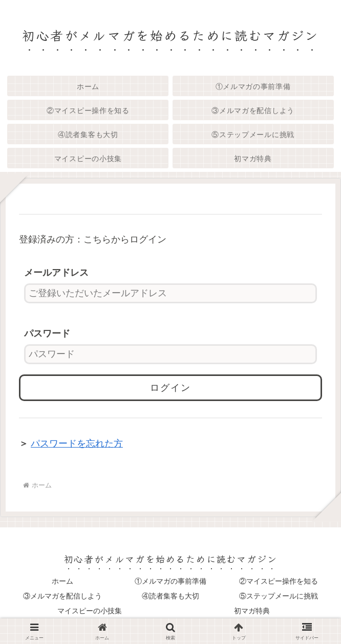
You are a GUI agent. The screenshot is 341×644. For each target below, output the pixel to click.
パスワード (47, 334)
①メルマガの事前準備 (170, 581)
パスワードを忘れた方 (77, 443)
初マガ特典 (252, 611)
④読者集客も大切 (170, 596)
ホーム (62, 581)
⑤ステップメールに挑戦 (279, 596)
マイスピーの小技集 (90, 611)
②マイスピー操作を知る (279, 581)
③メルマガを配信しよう (62, 596)
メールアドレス (56, 273)
